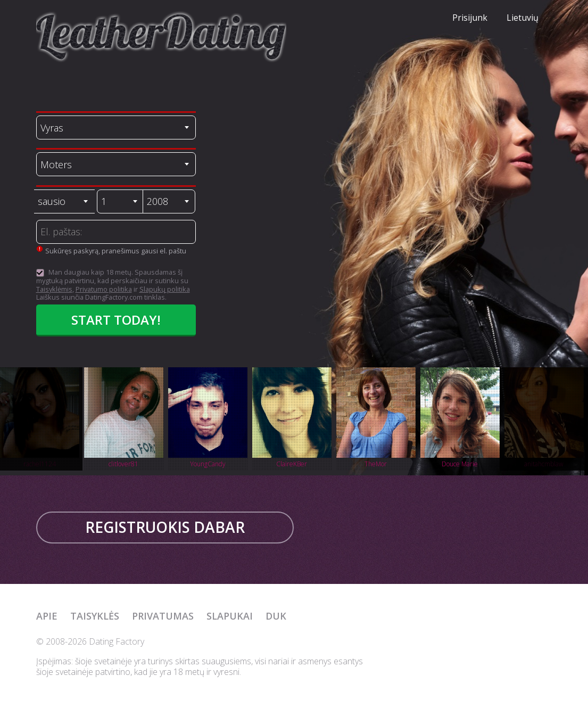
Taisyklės (95, 616)
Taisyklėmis (54, 289)
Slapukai (230, 616)
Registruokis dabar (165, 527)
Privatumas (163, 616)
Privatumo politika (104, 289)
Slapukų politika (165, 289)
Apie (47, 616)
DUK (276, 616)
